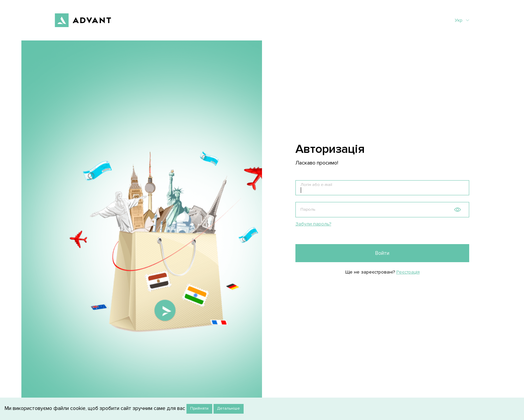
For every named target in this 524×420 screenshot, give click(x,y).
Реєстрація (408, 272)
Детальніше (229, 408)
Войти (382, 253)
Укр (462, 20)
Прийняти (199, 408)
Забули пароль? (313, 224)
